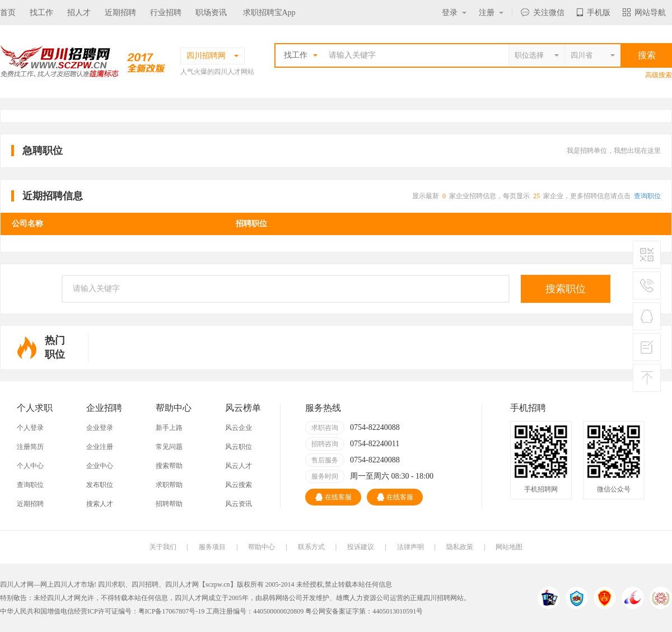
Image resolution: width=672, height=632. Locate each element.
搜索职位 (566, 289)
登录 (454, 13)
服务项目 (212, 547)
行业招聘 (166, 13)
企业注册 (100, 447)
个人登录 (30, 428)
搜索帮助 (169, 466)
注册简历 (30, 447)
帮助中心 (262, 547)
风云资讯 (239, 504)
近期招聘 (120, 13)
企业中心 (100, 466)
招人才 (79, 13)
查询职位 (647, 196)
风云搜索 (239, 485)
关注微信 (543, 13)
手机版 (594, 13)
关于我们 (163, 547)
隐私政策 (460, 547)
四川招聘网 (440, 598)
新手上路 (169, 428)
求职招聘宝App (269, 13)
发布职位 (100, 485)
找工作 (41, 13)
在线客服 (333, 497)
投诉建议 (361, 547)
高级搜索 (659, 75)
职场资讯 (211, 13)
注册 (491, 13)
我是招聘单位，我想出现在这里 (614, 151)
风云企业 (239, 428)
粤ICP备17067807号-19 (172, 611)
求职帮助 (169, 485)
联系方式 (311, 547)
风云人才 (239, 466)
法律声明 (410, 547)
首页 (8, 13)
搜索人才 (100, 504)
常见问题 (169, 447)
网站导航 (644, 13)
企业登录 (100, 428)
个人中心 (30, 466)
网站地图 (509, 547)
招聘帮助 (169, 504)
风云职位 (239, 447)
